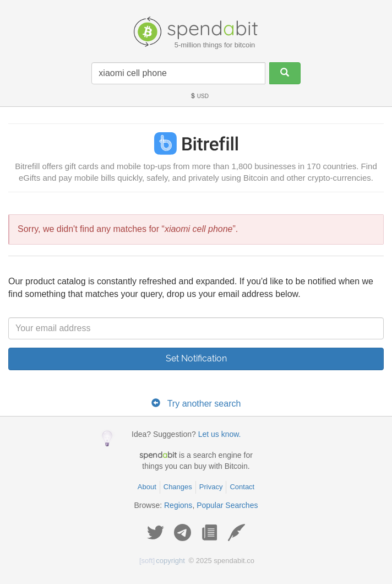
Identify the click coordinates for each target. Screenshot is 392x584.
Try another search (204, 404)
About (147, 487)
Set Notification (196, 358)
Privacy (211, 487)
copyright (162, 561)
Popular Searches (227, 505)
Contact (242, 487)
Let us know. (220, 434)
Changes (178, 487)
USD (199, 96)
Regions (178, 505)
